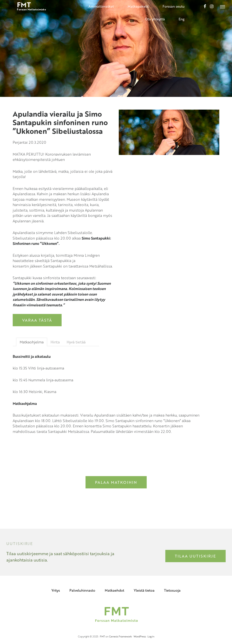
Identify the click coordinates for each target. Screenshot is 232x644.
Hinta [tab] (55, 342)
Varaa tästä (37, 320)
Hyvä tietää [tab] (76, 342)
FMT (102, 636)
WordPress (140, 636)
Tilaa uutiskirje (195, 556)
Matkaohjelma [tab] (32, 342)
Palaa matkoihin (116, 482)
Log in (151, 636)
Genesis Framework (120, 636)
